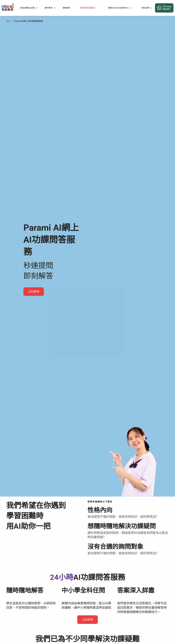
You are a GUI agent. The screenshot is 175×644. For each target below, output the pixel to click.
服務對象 (66, 8)
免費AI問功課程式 (88, 8)
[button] (29, 8)
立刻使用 (34, 292)
